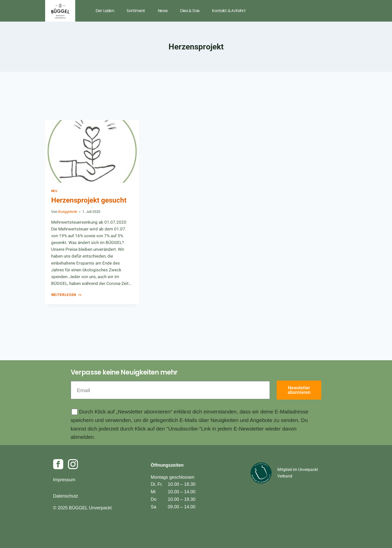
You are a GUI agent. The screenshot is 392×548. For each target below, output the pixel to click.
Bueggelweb (68, 212)
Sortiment (136, 11)
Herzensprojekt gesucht (89, 200)
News (163, 11)
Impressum (64, 480)
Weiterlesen (66, 295)
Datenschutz (66, 496)
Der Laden (105, 11)
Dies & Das (190, 11)
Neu (54, 191)
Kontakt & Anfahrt (229, 11)
